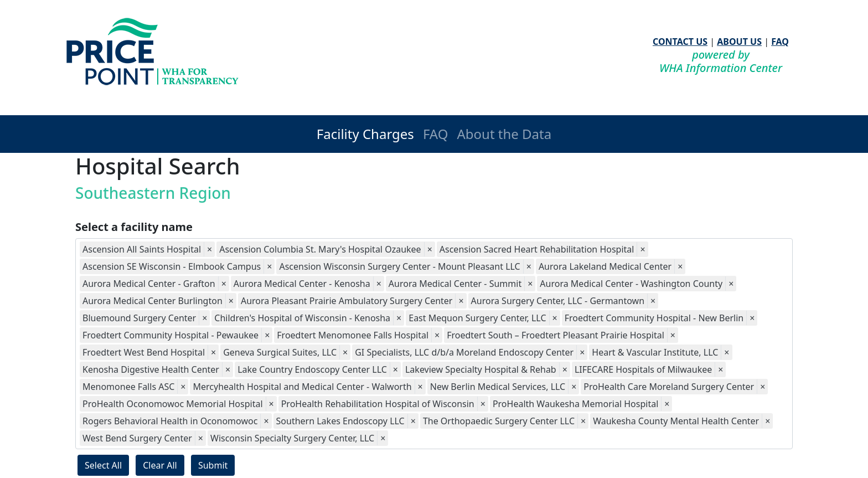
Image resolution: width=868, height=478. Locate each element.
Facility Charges (365, 134)
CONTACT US (680, 42)
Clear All (160, 465)
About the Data (504, 134)
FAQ (780, 42)
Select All (103, 465)
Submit (213, 465)
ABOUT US (739, 42)
